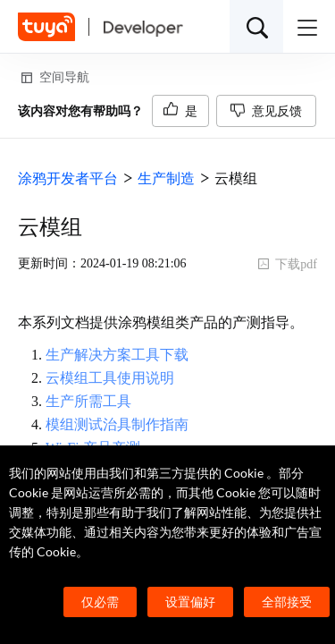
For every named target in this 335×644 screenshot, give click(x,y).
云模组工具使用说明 (110, 378)
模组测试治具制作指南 (117, 424)
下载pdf (287, 264)
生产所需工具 (88, 401)
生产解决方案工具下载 (117, 355)
